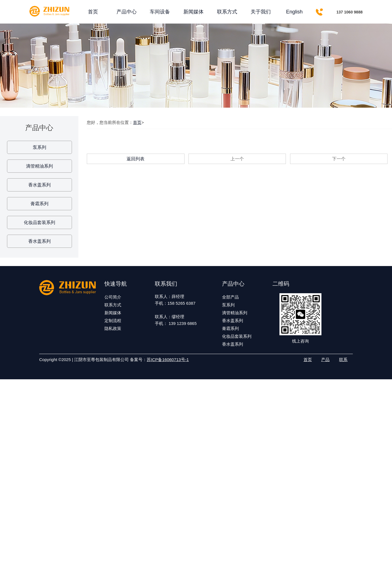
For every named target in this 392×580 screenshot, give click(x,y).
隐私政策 (113, 328)
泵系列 (39, 147)
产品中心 (127, 12)
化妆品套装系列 (39, 222)
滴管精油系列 (39, 166)
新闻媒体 (193, 12)
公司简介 (113, 297)
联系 (343, 360)
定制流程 (113, 321)
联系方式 (227, 12)
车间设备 (160, 12)
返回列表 (136, 159)
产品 (325, 360)
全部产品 (230, 297)
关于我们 (261, 12)
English (294, 12)
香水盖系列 (39, 185)
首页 (93, 12)
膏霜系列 (39, 204)
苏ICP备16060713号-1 (168, 360)
